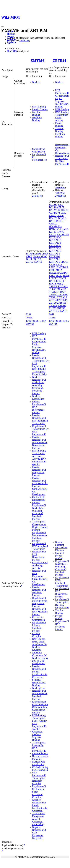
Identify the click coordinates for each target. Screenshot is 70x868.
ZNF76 (39, 262)
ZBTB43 (53, 300)
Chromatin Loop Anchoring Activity (40, 565)
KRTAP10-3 (55, 237)
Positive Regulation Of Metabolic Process (39, 591)
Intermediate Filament (61, 549)
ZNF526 (53, 305)
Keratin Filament (59, 543)
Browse (11, 34)
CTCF (29, 256)
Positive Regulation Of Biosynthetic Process (39, 471)
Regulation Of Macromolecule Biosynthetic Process (40, 602)
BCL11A (53, 207)
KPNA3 (61, 232)
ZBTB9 (53, 303)
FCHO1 (60, 221)
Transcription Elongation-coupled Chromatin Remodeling (39, 819)
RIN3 (52, 284)
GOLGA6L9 (55, 226)
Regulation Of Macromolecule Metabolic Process (40, 695)
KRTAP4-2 (55, 259)
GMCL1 (53, 224)
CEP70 (53, 215)
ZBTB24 (59, 60)
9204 (29, 314)
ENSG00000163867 (36, 321)
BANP (29, 254)
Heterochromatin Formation (40, 758)
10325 (29, 318)
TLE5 (52, 289)
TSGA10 (54, 297)
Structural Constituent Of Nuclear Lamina (40, 655)
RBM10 (60, 281)
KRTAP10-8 (55, 248)
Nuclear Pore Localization (39, 763)
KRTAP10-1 (63, 235)
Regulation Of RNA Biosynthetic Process (39, 556)
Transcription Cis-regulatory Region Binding (40, 524)
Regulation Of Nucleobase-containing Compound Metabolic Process (39, 387)
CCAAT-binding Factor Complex (40, 768)
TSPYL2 (63, 297)
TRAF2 (53, 292)
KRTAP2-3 (55, 254)
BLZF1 (62, 207)
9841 (52, 314)
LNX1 (59, 265)
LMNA (36, 256)
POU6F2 (53, 278)
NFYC (44, 256)
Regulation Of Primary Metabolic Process (39, 627)
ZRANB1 (63, 311)
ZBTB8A (63, 300)
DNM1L (62, 218)
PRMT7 (62, 278)
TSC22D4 (63, 295)
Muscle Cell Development (39, 662)
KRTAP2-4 (55, 256)
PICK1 (59, 275)
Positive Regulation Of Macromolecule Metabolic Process (40, 535)
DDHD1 (53, 218)
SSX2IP (53, 286)
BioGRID (12, 51)
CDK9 (45, 254)
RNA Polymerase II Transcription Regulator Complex (39, 778)
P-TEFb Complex (37, 635)
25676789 (37, 196)
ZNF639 (62, 305)
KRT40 (53, 235)
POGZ (66, 275)
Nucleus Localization (38, 397)
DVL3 (52, 221)
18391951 (60, 193)
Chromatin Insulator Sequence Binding (37, 736)
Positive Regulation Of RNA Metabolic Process (40, 482)
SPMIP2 (59, 284)
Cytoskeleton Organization (39, 150)
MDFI (52, 270)
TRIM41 (53, 295)
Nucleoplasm (39, 688)
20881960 (60, 196)
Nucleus (36, 82)
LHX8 (52, 265)
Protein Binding (40, 109)
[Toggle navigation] (2, 27)
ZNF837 (53, 311)
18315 (52, 318)
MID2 (59, 270)
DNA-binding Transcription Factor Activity (39, 372)
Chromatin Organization (38, 618)
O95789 (30, 324)
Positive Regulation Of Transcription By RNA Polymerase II (40, 361)
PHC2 (52, 275)
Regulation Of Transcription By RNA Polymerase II (62, 160)
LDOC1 (65, 262)
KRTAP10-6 (55, 243)
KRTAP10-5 (55, 240)
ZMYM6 (37, 60)
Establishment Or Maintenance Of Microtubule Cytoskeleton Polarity (40, 707)
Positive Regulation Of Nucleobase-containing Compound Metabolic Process (39, 511)
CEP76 (60, 215)
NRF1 (29, 259)
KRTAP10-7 (55, 245)
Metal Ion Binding (37, 119)
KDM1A (64, 229)
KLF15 (53, 232)
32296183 (24, 41)
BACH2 (53, 205)
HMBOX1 (54, 229)
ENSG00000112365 (59, 321)
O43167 (53, 324)
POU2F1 (37, 259)
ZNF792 (61, 308)
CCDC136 (63, 210)
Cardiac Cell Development (39, 498)
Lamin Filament (40, 753)
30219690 (60, 188)
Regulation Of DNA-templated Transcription (40, 546)
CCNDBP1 (55, 213)
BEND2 (37, 254)
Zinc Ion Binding (36, 113)
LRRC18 (54, 267)
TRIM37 (61, 292)
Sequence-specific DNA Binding (39, 683)
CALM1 (53, 210)
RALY (52, 281)
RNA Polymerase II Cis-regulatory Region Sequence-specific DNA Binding (62, 98)
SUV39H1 (63, 286)
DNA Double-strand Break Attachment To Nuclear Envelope (39, 644)
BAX (60, 205)
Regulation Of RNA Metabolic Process (40, 612)
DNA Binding (39, 107)
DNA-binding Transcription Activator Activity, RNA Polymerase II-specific (39, 457)
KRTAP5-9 (55, 262)
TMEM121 (61, 289)
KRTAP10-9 (55, 251)
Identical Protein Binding (59, 556)
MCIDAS (63, 267)
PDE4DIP (63, 273)
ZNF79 (53, 308)
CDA (63, 213)
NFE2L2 (53, 273)
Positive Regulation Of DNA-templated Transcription (40, 419)
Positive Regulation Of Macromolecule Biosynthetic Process (40, 442)
